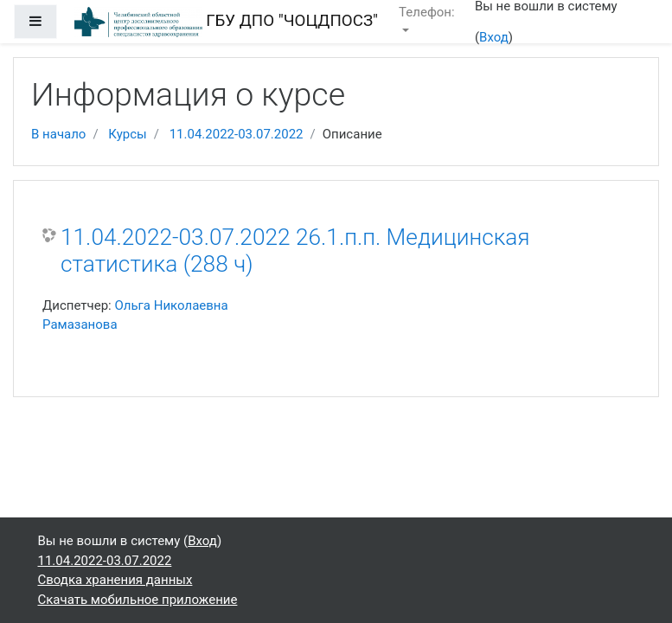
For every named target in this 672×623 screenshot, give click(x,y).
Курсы (127, 134)
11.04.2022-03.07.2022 (237, 134)
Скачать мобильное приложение (138, 600)
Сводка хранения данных (115, 580)
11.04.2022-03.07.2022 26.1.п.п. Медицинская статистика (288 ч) (295, 251)
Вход (494, 37)
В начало (58, 134)
